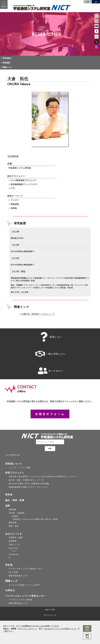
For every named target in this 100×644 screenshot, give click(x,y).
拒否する (87, 636)
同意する (87, 629)
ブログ (14, 551)
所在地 (9, 565)
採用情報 (13, 541)
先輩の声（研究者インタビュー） (37, 314)
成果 (8, 506)
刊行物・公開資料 (17, 513)
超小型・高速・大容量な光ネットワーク (27, 480)
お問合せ (10, 590)
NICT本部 (13, 572)
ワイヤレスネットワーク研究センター (26, 569)
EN (88, 2)
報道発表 (13, 522)
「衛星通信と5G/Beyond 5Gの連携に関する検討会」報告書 (35, 519)
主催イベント (15, 544)
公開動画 (15, 516)
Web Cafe (14, 548)
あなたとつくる (14, 534)
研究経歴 (6, 63)
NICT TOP (50, 610)
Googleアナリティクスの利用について (60, 629)
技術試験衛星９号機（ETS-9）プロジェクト (29, 487)
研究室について (14, 464)
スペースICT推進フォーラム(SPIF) (24, 585)
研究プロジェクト (15, 473)
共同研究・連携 (16, 537)
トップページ (13, 455)
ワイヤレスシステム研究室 (21, 600)
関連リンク (7, 67)
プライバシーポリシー (27, 629)
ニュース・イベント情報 (20, 467)
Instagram (14, 554)
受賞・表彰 (14, 526)
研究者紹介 (7, 58)
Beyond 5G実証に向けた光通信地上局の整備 (29, 483)
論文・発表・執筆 (15, 500)
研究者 (9, 495)
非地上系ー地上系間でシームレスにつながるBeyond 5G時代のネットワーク (43, 476)
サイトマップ (50, 615)
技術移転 (13, 509)
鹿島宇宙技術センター (19, 576)
